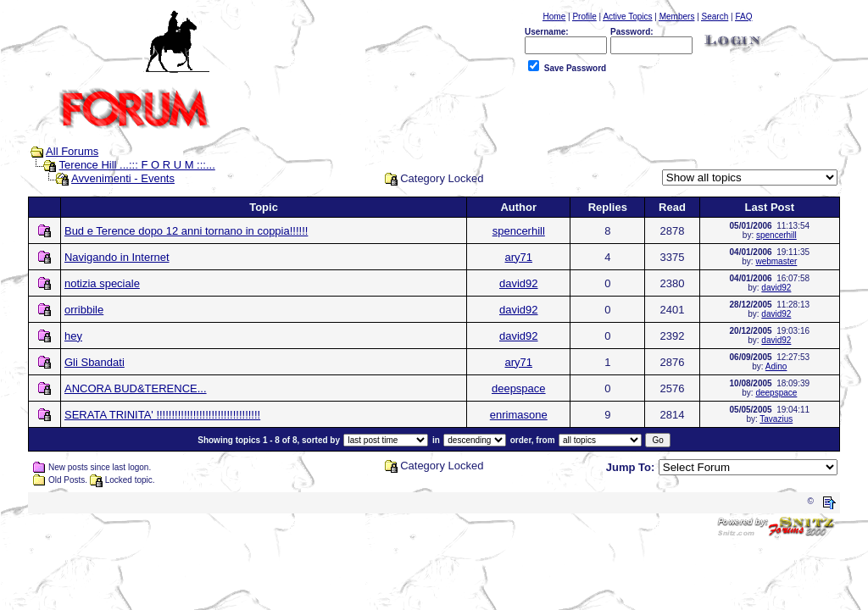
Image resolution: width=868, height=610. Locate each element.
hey (73, 336)
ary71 (519, 257)
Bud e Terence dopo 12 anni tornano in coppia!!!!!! (186, 231)
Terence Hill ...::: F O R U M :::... (137, 165)
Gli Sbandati (95, 362)
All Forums (72, 151)
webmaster (776, 261)
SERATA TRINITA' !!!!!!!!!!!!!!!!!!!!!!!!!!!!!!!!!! (162, 415)
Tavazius (776, 419)
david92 (519, 283)
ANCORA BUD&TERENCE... (136, 388)
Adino (776, 366)
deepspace (519, 388)
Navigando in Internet (117, 257)
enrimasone (519, 415)
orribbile (84, 310)
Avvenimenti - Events (123, 178)
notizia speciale (102, 283)
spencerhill (519, 231)
